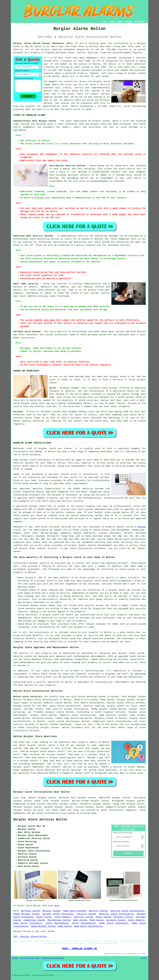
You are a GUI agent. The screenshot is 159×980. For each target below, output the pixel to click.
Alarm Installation (84, 923)
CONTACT (129, 22)
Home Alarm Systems (75, 911)
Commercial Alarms (34, 920)
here (94, 813)
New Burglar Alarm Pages (30, 958)
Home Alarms (80, 920)
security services (24, 724)
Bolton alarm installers (28, 697)
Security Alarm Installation (127, 911)
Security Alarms (98, 911)
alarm (44, 527)
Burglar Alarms (52, 911)
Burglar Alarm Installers (58, 914)
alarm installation (81, 548)
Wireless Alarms (31, 911)
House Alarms (44, 917)
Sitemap (15, 958)
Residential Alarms (59, 920)
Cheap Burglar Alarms (26, 914)
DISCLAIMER (140, 22)
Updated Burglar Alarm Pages (53, 958)
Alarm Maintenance (57, 923)
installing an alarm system (118, 569)
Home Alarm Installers (28, 923)
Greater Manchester (61, 724)
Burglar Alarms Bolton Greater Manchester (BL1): (44, 43)
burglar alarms (137, 73)
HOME (105, 22)
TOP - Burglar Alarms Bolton (30, 937)
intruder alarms (33, 709)
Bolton (142, 527)
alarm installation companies (119, 810)
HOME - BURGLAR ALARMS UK (79, 949)
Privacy (144, 958)
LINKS (112, 22)
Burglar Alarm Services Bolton (40, 820)
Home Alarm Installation (88, 926)
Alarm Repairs (63, 917)
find (23, 798)
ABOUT (120, 22)
